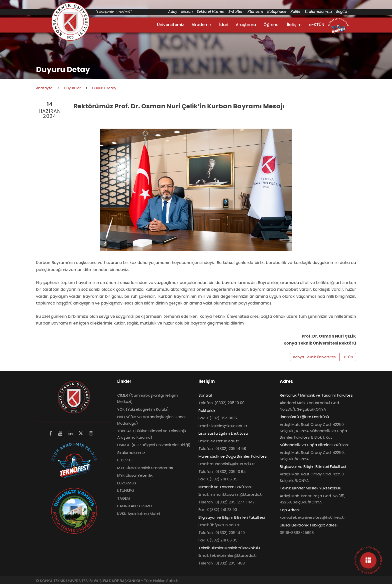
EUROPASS (127, 483)
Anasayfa (44, 88)
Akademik (202, 25)
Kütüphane (277, 12)
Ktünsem (255, 12)
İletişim (294, 25)
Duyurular (72, 88)
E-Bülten (236, 12)
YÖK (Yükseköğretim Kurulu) (143, 409)
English (342, 12)
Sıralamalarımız (318, 12)
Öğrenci (271, 25)
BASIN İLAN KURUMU (134, 506)
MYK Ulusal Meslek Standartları (145, 468)
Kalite (295, 12)
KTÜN (348, 357)
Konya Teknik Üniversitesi (315, 357)
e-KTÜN (317, 25)
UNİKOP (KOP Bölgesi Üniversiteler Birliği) (154, 445)
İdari (224, 25)
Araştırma (246, 25)
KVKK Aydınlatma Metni (139, 514)
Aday (173, 12)
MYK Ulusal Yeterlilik (135, 475)
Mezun (187, 12)
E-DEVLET (125, 460)
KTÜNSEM (125, 491)
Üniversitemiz (170, 25)
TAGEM (123, 498)
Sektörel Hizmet (211, 12)
